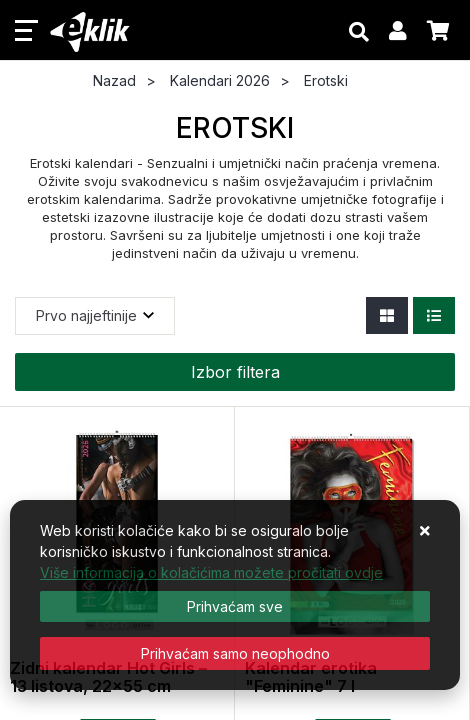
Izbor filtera (235, 372)
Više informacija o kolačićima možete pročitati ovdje (211, 572)
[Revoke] (235, 653)
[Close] (235, 606)
